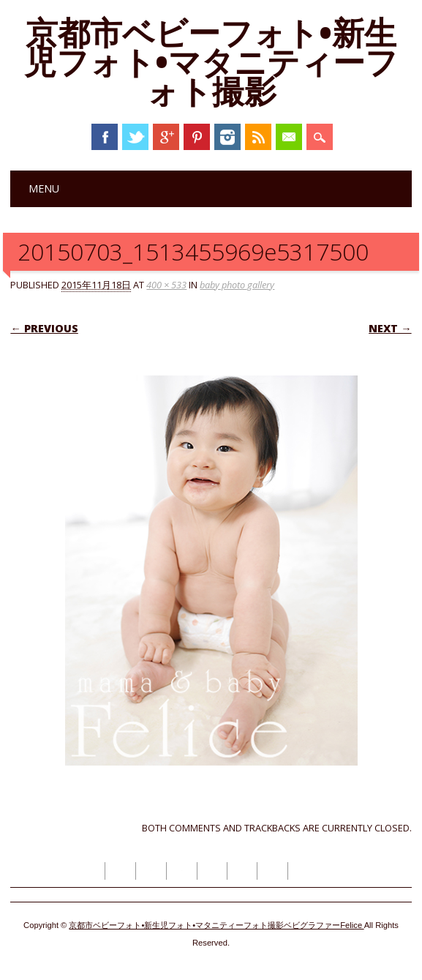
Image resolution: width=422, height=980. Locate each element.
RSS (258, 137)
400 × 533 (166, 285)
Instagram (227, 137)
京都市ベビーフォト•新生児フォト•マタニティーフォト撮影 (211, 61)
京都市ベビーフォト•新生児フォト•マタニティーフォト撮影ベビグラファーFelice (216, 925)
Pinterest (197, 137)
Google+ (166, 137)
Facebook (105, 137)
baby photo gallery (237, 285)
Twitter (135, 137)
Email (289, 137)
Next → (390, 328)
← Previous (44, 328)
